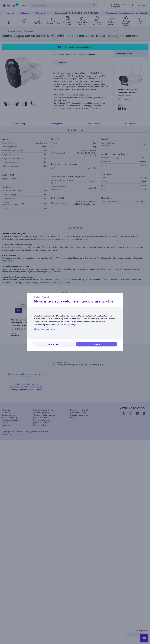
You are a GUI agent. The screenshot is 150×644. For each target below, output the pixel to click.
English (37, 297)
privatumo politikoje (67, 325)
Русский (46, 297)
